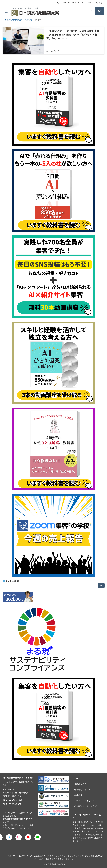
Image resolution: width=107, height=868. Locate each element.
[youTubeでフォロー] (28, 837)
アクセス (100, 3)
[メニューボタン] (7, 11)
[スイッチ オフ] (91, 11)
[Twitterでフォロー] (9, 837)
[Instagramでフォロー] (19, 837)
